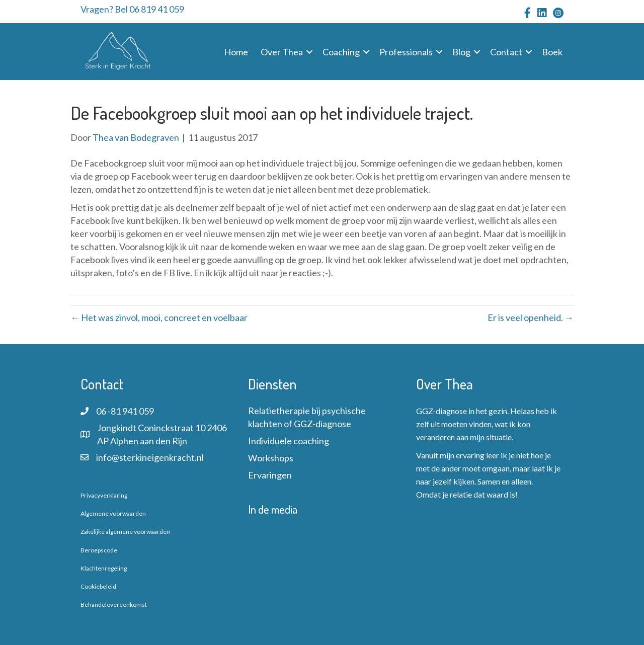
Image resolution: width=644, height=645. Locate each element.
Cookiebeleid (98, 586)
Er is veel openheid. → (531, 317)
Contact (506, 52)
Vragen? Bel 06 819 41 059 (132, 9)
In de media (273, 509)
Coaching (341, 52)
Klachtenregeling (104, 568)
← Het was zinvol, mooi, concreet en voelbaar (159, 317)
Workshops (271, 458)
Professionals (406, 52)
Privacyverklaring (104, 495)
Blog (461, 52)
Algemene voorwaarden (113, 513)
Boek (552, 52)
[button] (309, 52)
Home (236, 52)
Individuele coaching (289, 441)
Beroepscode (99, 550)
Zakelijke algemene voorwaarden (125, 532)
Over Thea (282, 52)
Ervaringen (270, 475)
